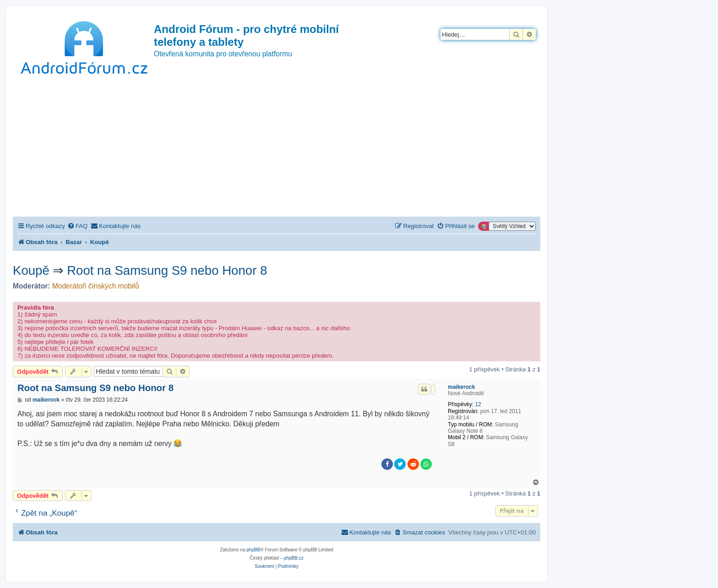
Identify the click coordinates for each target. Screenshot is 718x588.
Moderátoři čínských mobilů (96, 286)
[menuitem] (77, 226)
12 (478, 404)
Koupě (31, 270)
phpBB (253, 550)
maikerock (461, 387)
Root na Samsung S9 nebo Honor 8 (167, 270)
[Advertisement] (277, 148)
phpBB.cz (294, 558)
